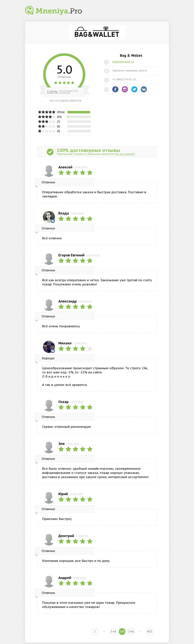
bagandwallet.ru (123, 62)
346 (131, 631)
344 (113, 631)
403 (149, 631)
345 (122, 631)
